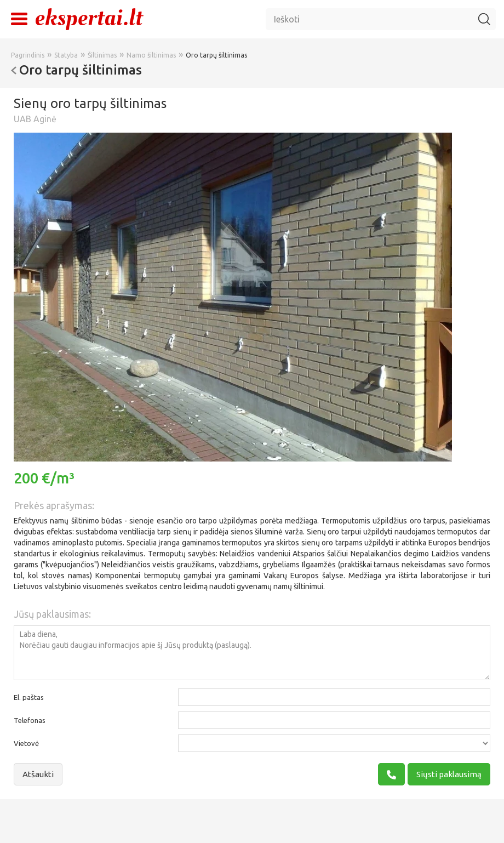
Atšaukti (38, 774)
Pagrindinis (28, 55)
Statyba (66, 55)
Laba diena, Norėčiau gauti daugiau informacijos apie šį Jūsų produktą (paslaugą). (252, 653)
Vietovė (26, 743)
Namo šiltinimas (151, 55)
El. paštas (29, 697)
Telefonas (30, 720)
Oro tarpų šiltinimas (216, 55)
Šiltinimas (102, 55)
